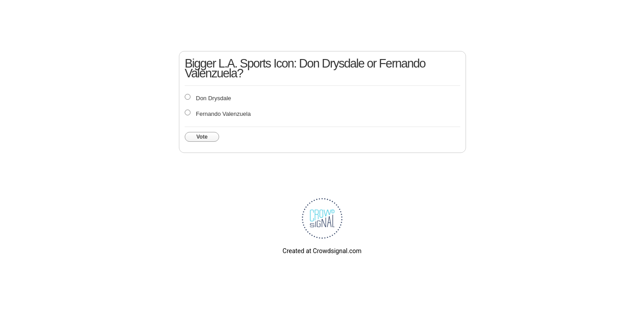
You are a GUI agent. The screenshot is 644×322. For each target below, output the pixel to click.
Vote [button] (202, 137)
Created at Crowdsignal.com (322, 251)
